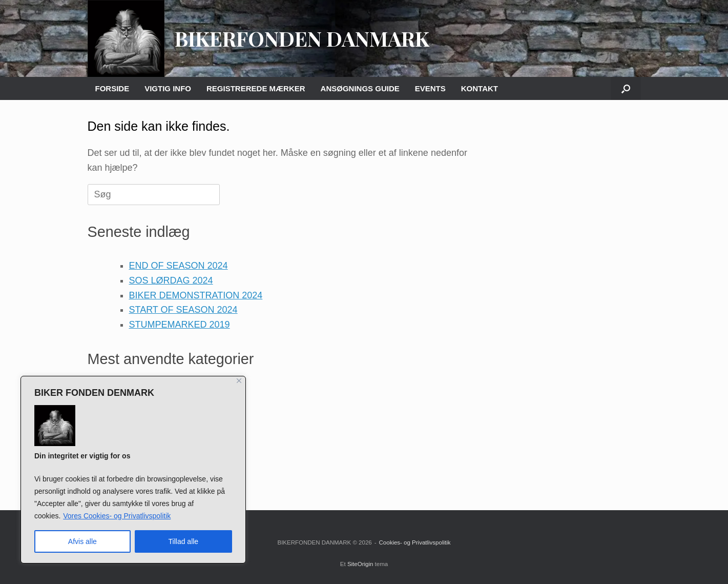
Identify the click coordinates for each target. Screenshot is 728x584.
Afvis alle (82, 541)
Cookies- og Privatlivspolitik (415, 542)
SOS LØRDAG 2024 (171, 280)
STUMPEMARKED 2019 (180, 325)
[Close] (239, 381)
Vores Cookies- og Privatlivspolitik (117, 516)
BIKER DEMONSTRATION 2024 (196, 295)
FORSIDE (112, 88)
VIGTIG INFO (168, 88)
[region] (133, 470)
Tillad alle (184, 541)
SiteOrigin (360, 564)
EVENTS (430, 88)
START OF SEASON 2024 (183, 310)
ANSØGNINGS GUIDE (360, 88)
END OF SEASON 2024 (179, 266)
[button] (626, 88)
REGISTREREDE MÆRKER (256, 88)
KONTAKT (480, 88)
